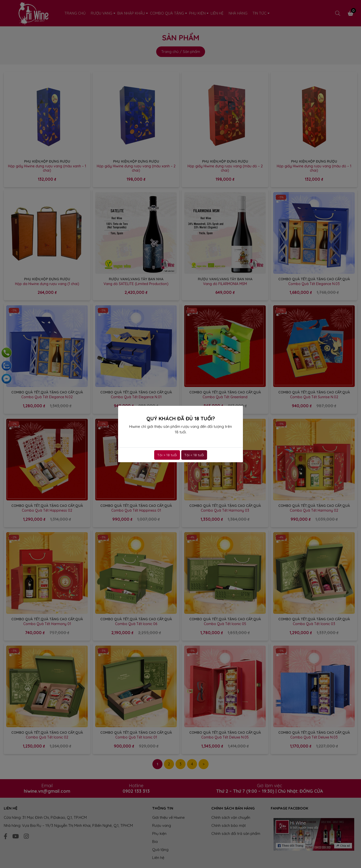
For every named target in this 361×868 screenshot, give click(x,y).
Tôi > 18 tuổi (167, 455)
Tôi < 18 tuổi (194, 455)
